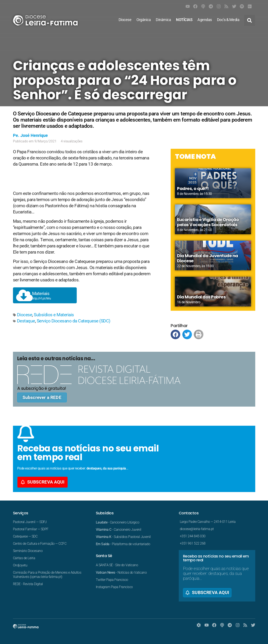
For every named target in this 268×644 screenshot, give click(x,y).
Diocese (125, 20)
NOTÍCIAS (184, 20)
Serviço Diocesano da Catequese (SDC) (74, 321)
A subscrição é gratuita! (42, 388)
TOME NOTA (195, 156)
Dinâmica (163, 20)
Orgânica (144, 20)
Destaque (26, 321)
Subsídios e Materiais (54, 315)
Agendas (205, 20)
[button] (250, 20)
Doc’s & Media (228, 20)
